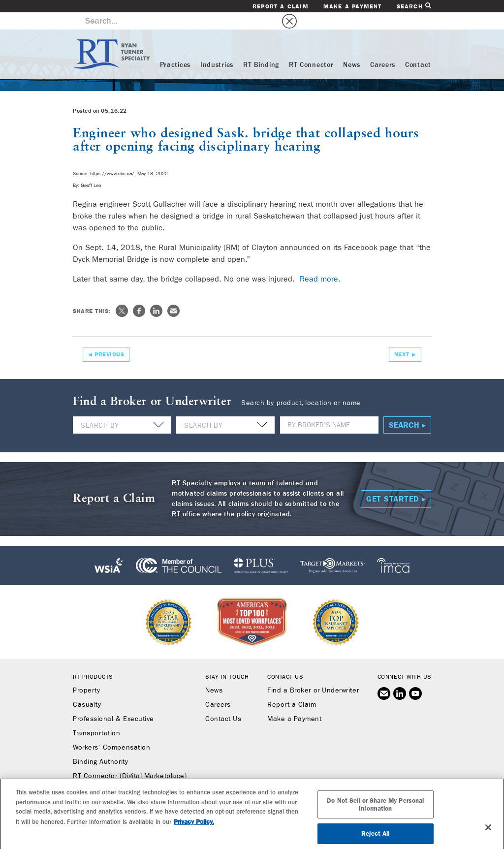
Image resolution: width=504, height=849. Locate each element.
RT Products (93, 660)
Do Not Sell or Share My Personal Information (375, 814)
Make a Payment (353, 6)
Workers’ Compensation (111, 730)
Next (402, 337)
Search (414, 6)
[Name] (329, 408)
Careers (383, 48)
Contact (418, 48)
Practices (175, 48)
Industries (217, 48)
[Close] (488, 837)
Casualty (87, 688)
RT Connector (311, 48)
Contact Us (223, 702)
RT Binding (261, 48)
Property (86, 673)
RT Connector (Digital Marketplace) (130, 759)
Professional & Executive (113, 702)
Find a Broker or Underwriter (313, 673)
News (352, 48)
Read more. (320, 262)
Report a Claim (281, 6)
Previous (109, 337)
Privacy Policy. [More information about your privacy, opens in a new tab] (194, 831)
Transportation (97, 716)
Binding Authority (100, 745)
